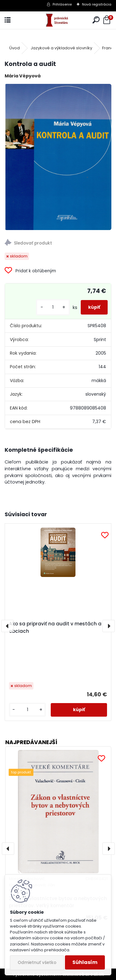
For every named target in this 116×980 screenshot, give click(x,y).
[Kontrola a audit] (58, 157)
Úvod (15, 48)
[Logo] (58, 20)
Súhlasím (85, 962)
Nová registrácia (97, 4)
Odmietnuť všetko (37, 963)
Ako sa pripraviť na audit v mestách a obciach (55, 627)
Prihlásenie (62, 4)
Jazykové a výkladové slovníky (61, 48)
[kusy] (53, 307)
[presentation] (7, 626)
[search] (96, 20)
